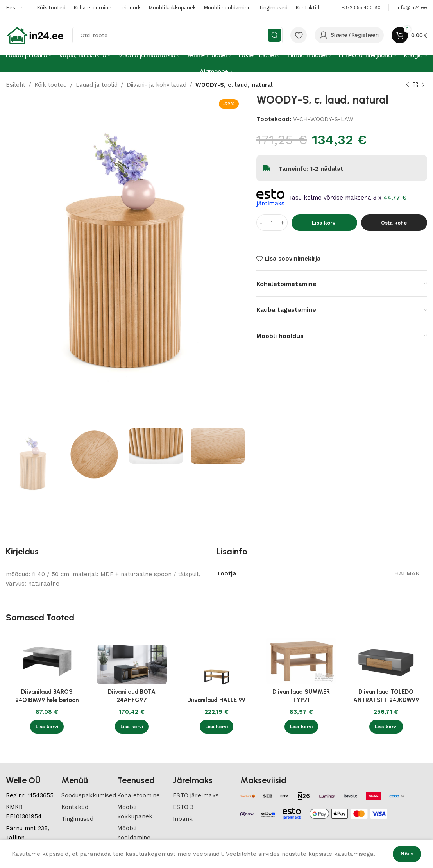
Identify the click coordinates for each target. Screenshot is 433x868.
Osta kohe (394, 223)
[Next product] (423, 85)
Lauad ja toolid (97, 85)
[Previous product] (408, 85)
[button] (47, 727)
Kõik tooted (51, 85)
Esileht (16, 85)
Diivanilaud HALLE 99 (216, 700)
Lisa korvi (324, 223)
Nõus (407, 854)
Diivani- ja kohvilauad (157, 85)
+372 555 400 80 (361, 7)
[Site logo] (35, 35)
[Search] (177, 35)
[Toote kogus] (272, 223)
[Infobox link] (412, 8)
